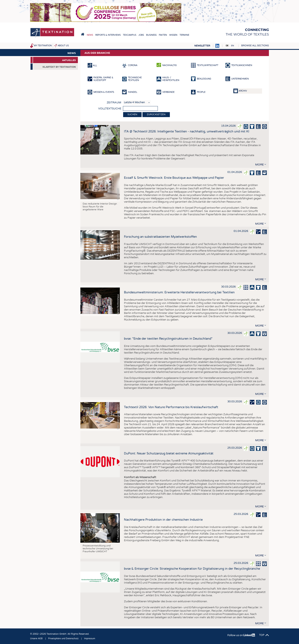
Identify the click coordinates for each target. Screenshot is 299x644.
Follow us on (241, 635)
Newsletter (202, 46)
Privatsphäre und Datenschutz (63, 639)
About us (63, 46)
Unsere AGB (36, 639)
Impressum (90, 639)
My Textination (43, 46)
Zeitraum (114, 103)
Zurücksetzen (156, 114)
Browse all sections (255, 46)
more (259, 165)
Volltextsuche (110, 109)
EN (233, 46)
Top (262, 635)
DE (227, 46)
